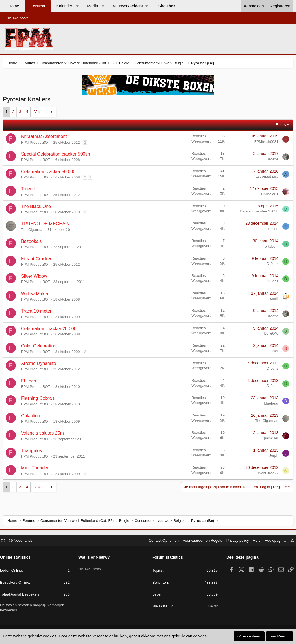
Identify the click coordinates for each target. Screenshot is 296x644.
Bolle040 (270, 335)
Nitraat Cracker (38, 260)
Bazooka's (33, 243)
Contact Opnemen (161, 541)
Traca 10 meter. (38, 312)
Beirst (212, 607)
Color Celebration (40, 347)
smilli (273, 300)
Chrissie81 (268, 195)
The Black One (37, 208)
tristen (272, 230)
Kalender (64, 6)
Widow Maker (36, 295)
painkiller (270, 440)
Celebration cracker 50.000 (50, 173)
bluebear (270, 405)
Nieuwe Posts (91, 568)
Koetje (272, 161)
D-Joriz (271, 265)
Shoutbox (167, 6)
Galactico (32, 417)
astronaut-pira (266, 178)
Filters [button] (279, 126)
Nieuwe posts (17, 18)
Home (14, 6)
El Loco (30, 382)
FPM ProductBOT (37, 144)
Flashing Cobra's (39, 400)
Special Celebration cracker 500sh (57, 155)
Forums (38, 6)
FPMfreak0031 (265, 143)
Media (92, 6)
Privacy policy (235, 541)
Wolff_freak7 (267, 474)
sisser (272, 352)
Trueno (29, 190)
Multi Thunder (36, 469)
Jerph (272, 457)
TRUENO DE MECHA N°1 (49, 225)
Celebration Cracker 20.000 (50, 330)
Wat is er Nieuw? (96, 558)
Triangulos (33, 452)
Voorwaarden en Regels (200, 541)
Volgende (43, 113)
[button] (77, 6)
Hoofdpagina (272, 541)
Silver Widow (35, 278)
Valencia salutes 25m (44, 434)
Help (254, 541)
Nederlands (24, 541)
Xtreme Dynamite (40, 365)
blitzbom (270, 248)
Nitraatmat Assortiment (45, 138)
